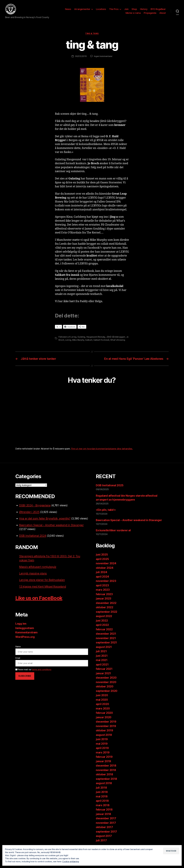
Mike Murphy (78, 340)
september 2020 (107, 691)
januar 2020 (104, 718)
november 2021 (106, 639)
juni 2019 (102, 740)
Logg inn (21, 624)
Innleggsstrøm (25, 628)
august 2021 (104, 647)
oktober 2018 (104, 775)
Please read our (33, 670)
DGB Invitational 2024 (33, 536)
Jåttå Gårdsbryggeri (116, 337)
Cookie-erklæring (71, 862)
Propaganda (150, 13)
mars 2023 (103, 590)
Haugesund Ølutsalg (96, 337)
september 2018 (106, 779)
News (68, 9)
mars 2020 (103, 709)
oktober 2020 (105, 687)
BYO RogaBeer (158, 9)
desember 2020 (106, 678)
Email (18, 658)
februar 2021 (104, 669)
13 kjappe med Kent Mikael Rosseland (43, 587)
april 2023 (102, 586)
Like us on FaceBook (39, 599)
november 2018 (106, 770)
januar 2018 (103, 814)
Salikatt (89, 340)
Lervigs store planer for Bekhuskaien (42, 580)
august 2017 (104, 836)
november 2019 (106, 726)
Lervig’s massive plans (33, 574)
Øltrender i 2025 (29, 512)
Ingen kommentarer (103, 57)
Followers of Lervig (67, 337)
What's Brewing (118, 340)
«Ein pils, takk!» (106, 510)
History (144, 9)
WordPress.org (25, 637)
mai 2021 (102, 661)
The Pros (114, 9)
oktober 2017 (104, 828)
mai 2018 (102, 797)
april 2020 (102, 705)
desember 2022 (106, 603)
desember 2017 (106, 819)
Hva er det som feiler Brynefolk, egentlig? (45, 519)
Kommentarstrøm (26, 633)
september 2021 (106, 643)
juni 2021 (102, 656)
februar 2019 (104, 757)
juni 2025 (102, 555)
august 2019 (104, 735)
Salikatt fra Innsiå (101, 340)
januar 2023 (103, 599)
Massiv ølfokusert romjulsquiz (38, 567)
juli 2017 (101, 841)
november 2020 (106, 683)
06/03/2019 (81, 57)
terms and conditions (42, 670)
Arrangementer (82, 9)
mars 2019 (103, 753)
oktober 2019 (104, 731)
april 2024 (102, 577)
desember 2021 (106, 634)
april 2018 (102, 801)
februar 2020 (104, 713)
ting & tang (92, 34)
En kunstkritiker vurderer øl (113, 531)
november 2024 (106, 564)
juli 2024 (102, 573)
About (163, 13)
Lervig (68, 340)
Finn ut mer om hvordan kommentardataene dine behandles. (102, 449)
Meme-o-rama (133, 13)
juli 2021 (101, 652)
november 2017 (106, 823)
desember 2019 (106, 722)
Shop (134, 9)
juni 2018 (102, 792)
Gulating (81, 337)
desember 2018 (106, 766)
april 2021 (102, 665)
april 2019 (102, 749)
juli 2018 (101, 788)
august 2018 (104, 784)
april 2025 (102, 559)
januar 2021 (103, 674)
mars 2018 (103, 806)
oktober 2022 (105, 608)
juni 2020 (102, 696)
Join (126, 9)
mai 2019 (102, 744)
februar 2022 (104, 630)
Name (18, 647)
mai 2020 (102, 700)
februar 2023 (104, 595)
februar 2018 (104, 810)
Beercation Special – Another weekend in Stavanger (51, 526)
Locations (101, 9)
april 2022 (102, 625)
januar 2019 (103, 762)
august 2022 (104, 617)
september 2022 (107, 612)
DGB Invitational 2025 (110, 486)
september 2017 (106, 832)
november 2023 (106, 581)
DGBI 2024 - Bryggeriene (35, 506)
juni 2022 (102, 621)
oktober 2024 (105, 568)
